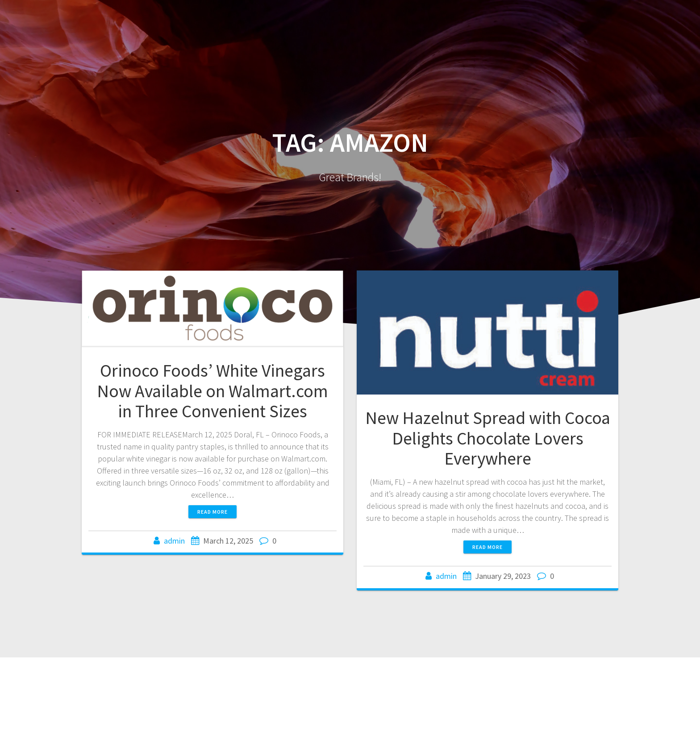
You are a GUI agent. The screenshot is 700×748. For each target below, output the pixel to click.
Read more (212, 512)
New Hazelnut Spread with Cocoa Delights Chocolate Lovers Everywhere (488, 438)
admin (174, 541)
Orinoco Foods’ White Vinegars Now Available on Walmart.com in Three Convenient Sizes (212, 391)
